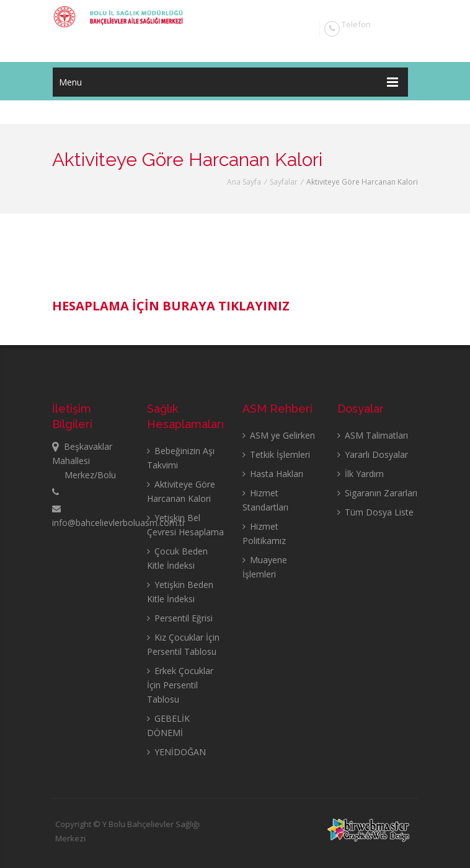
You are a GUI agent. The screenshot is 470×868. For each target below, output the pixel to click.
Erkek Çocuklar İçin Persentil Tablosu (180, 685)
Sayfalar (284, 182)
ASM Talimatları (373, 435)
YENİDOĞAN (176, 752)
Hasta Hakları (273, 474)
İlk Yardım (361, 474)
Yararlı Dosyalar (373, 454)
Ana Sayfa (244, 182)
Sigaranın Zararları (377, 493)
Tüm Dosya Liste (375, 512)
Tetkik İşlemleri (276, 454)
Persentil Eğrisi (180, 618)
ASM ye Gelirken (279, 435)
